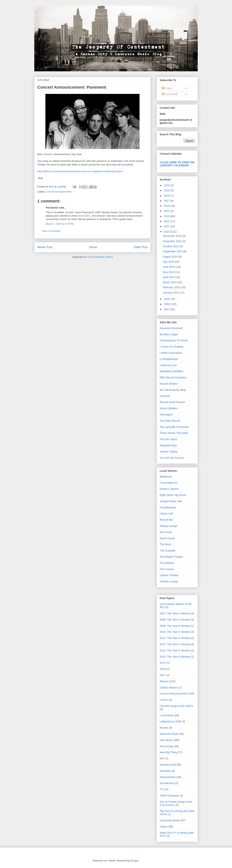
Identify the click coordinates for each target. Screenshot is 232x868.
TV (161, 789)
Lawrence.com (168, 365)
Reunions (165, 771)
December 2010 (173, 236)
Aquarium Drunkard (171, 328)
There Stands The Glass (174, 433)
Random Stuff (168, 765)
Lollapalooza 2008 (170, 721)
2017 (167, 201)
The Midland (167, 563)
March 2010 (170, 282)
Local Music (167, 715)
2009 (167, 299)
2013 (167, 216)
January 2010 (171, 293)
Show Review (168, 777)
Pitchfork (165, 396)
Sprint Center (167, 538)
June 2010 (169, 267)
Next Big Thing (168, 752)
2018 (167, 196)
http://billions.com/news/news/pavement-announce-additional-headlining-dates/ (80, 171)
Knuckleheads (168, 507)
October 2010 (171, 246)
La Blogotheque (169, 359)
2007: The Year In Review (175, 613)
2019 (167, 190)
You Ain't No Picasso (172, 458)
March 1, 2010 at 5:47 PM (60, 224)
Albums (164, 681)
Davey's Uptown (169, 489)
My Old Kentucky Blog (173, 390)
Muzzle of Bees (169, 384)
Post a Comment (51, 231)
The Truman (167, 569)
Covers (164, 700)
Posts (167, 88)
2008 (167, 304)
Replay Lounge (169, 526)
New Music (166, 740)
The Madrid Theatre (171, 557)
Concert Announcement (59, 192)
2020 (167, 185)
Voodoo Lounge (169, 581)
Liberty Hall (166, 513)
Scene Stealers (169, 408)
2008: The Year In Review (175, 620)
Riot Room (166, 532)
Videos (164, 827)
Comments (170, 94)
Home (93, 247)
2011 (167, 226)
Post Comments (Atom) (100, 257)
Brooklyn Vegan (169, 334)
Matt (52, 187)
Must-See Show (169, 734)
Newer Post (45, 247)
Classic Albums (169, 688)
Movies (164, 728)
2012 (167, 221)
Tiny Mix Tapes (168, 439)
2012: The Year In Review (175, 644)
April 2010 (169, 277)
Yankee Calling (168, 452)
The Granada (168, 551)
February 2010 (172, 287)
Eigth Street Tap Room (173, 495)
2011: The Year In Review (175, 638)
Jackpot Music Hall (171, 501)
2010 (167, 232)
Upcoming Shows (170, 820)
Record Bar (166, 520)
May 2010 (169, 272)
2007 (167, 309)
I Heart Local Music (171, 353)
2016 (167, 206)
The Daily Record (170, 421)
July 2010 (169, 262)
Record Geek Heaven (172, 402)
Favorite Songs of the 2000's (176, 706)
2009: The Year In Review (175, 626)
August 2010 (171, 257)
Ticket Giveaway (169, 796)
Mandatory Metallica (171, 371)
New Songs (166, 746)
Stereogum (166, 415)
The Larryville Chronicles (174, 427)
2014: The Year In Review (175, 657)
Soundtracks (167, 783)
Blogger (134, 861)
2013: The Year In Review (175, 650)
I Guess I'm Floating (171, 347)
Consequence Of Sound (174, 340)
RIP (162, 758)
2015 (167, 211)
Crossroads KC (169, 483)
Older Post (141, 247)
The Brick (165, 544)
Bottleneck (166, 477)
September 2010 (173, 251)
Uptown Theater (169, 575)
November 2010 (173, 241)
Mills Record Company (173, 377)
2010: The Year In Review (175, 632)
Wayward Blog (168, 445)
